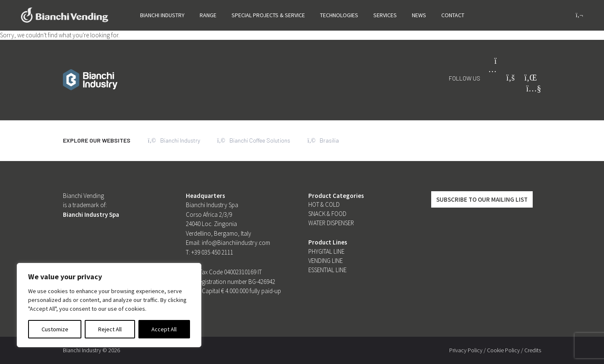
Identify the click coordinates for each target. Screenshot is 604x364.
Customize (55, 329)
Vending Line (325, 261)
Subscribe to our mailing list (482, 199)
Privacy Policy (466, 350)
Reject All (110, 329)
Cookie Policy (503, 350)
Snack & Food (327, 214)
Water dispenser (331, 223)
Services (385, 15)
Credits (533, 350)
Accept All (164, 329)
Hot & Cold (324, 204)
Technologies (339, 15)
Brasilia (324, 140)
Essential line (327, 270)
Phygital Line (326, 251)
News (419, 15)
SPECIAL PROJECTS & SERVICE (268, 15)
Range (208, 15)
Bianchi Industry (162, 15)
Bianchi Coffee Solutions (254, 140)
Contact (453, 15)
